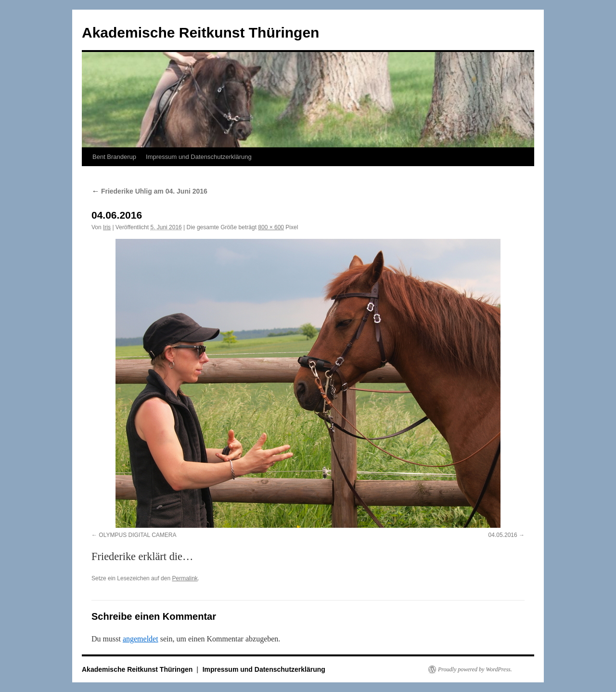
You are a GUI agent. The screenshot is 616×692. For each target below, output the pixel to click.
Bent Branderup (114, 157)
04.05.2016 (503, 535)
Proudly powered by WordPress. (475, 669)
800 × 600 (271, 227)
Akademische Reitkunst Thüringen (200, 33)
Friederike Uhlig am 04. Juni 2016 (149, 191)
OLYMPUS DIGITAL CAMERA (137, 535)
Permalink (185, 578)
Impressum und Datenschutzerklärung (199, 157)
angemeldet (141, 639)
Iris (107, 227)
